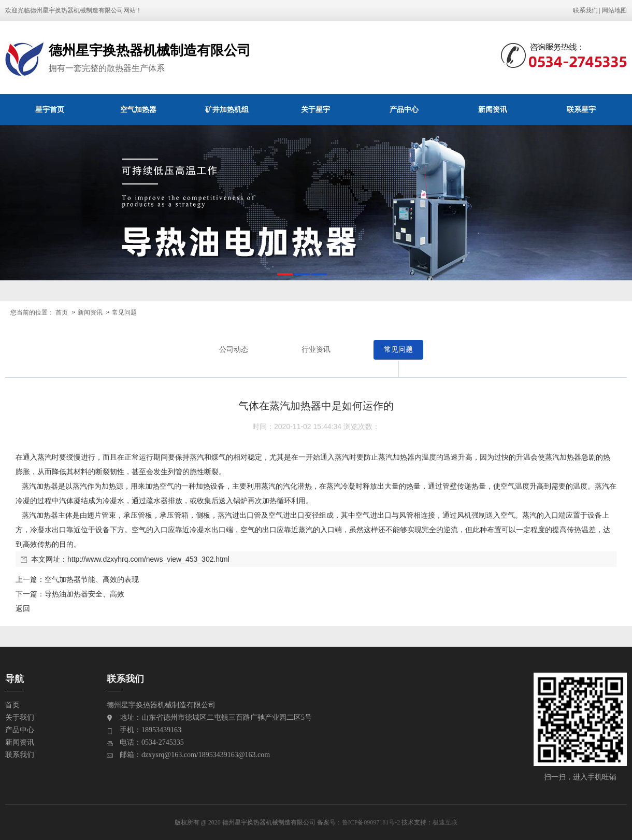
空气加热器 (138, 109)
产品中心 (404, 109)
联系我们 (585, 10)
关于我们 (20, 717)
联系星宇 (581, 109)
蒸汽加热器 (396, 457)
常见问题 (124, 312)
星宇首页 (50, 109)
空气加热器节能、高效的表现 (92, 579)
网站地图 (614, 10)
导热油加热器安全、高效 (84, 594)
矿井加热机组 (227, 109)
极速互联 (445, 822)
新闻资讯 (493, 109)
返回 (23, 608)
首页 (62, 312)
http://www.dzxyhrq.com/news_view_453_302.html (148, 559)
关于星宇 (315, 109)
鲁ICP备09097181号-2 (371, 822)
